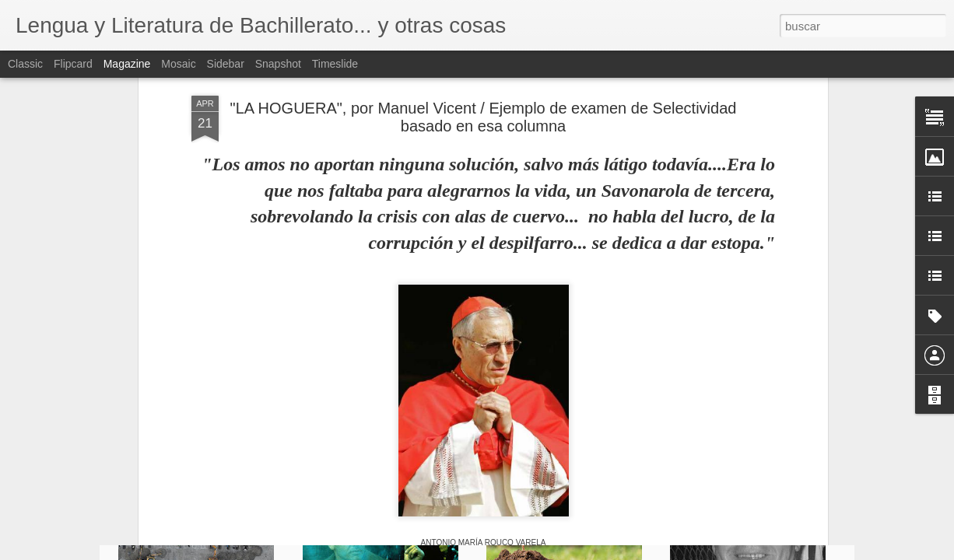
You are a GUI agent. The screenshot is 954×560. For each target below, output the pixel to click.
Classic (25, 64)
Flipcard (73, 64)
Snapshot (278, 64)
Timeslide (335, 64)
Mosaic (178, 64)
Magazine (127, 64)
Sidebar (226, 64)
